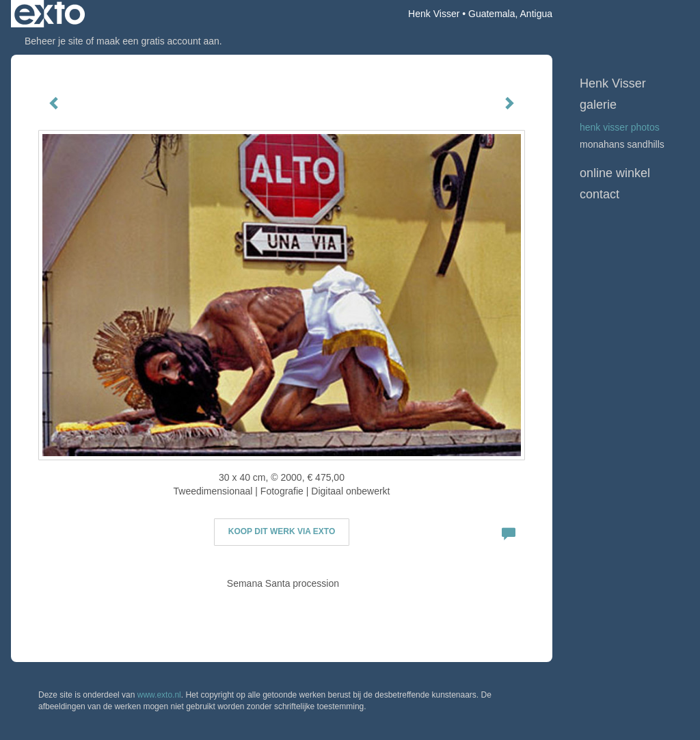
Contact (600, 194)
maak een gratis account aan (158, 41)
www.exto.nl (159, 695)
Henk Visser (434, 14)
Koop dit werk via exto (282, 531)
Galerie (598, 105)
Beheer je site (54, 41)
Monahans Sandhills (622, 144)
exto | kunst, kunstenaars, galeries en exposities (50, 14)
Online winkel (615, 173)
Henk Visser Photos (620, 127)
